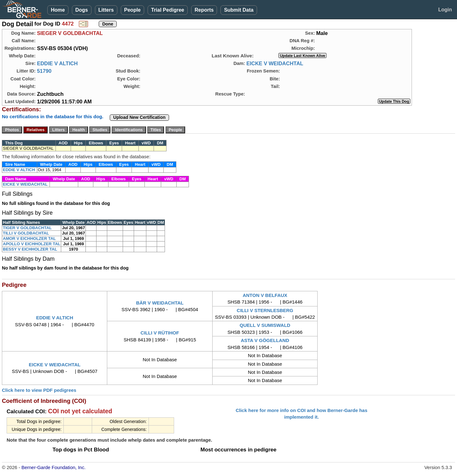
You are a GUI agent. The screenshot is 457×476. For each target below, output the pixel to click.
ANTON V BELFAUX (265, 295)
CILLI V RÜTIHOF (160, 333)
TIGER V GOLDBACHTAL (27, 228)
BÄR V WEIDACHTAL (160, 303)
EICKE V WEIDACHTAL (275, 63)
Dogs (82, 10)
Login (445, 10)
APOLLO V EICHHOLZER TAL (32, 244)
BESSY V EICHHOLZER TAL (30, 249)
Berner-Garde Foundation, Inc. (53, 467)
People (132, 10)
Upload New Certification (139, 117)
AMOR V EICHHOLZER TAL (29, 238)
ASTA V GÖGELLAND (265, 340)
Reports (204, 10)
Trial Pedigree (168, 10)
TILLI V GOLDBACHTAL (26, 233)
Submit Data (239, 10)
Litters (106, 10)
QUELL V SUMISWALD (265, 325)
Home (58, 10)
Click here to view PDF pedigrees (39, 390)
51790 (44, 71)
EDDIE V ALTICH (57, 63)
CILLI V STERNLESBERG (265, 310)
